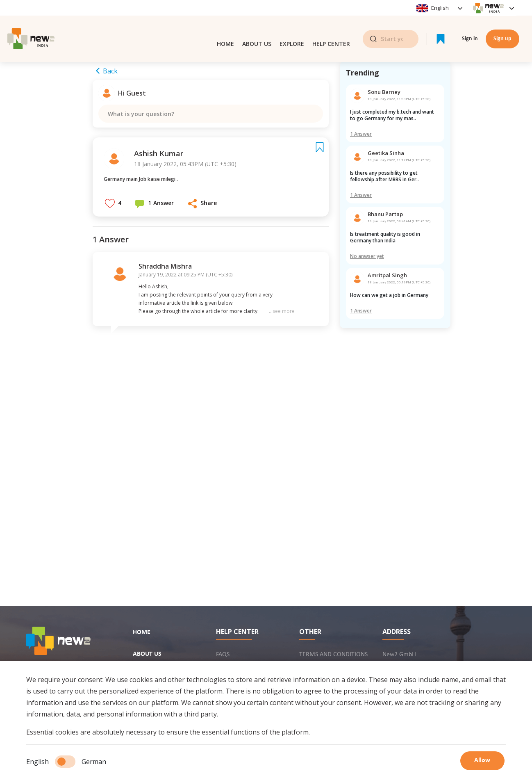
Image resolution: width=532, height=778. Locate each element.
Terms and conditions (333, 655)
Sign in (470, 28)
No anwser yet (367, 256)
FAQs (223, 655)
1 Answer (361, 134)
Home (225, 28)
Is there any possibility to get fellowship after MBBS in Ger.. (384, 176)
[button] (113, 211)
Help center (331, 28)
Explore (292, 28)
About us (257, 28)
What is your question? (145, 117)
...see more (282, 319)
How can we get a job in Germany (390, 295)
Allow (484, 761)
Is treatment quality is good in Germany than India (386, 237)
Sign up (502, 28)
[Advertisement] (395, 454)
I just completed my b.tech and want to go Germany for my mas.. (393, 115)
